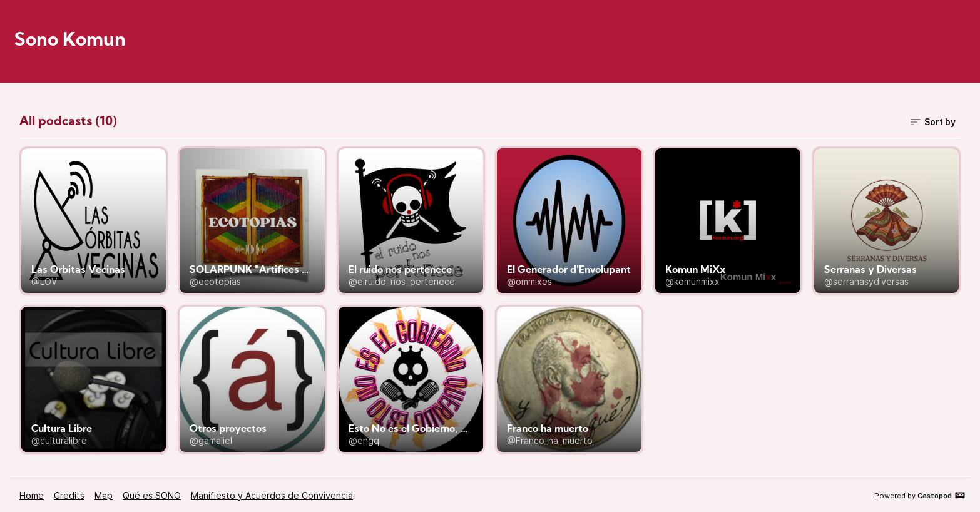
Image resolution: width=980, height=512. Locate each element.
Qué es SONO (152, 495)
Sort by (932, 122)
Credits (69, 495)
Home (32, 495)
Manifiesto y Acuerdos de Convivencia (272, 495)
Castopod (942, 495)
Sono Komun (70, 41)
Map (104, 495)
